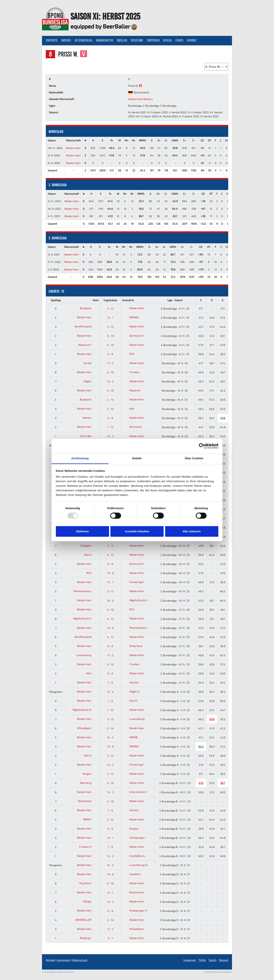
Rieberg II (89, 938)
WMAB (130, 737)
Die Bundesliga (83, 40)
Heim (96, 300)
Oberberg (89, 783)
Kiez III (130, 701)
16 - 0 (110, 601)
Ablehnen (82, 531)
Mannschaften (104, 40)
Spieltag (56, 300)
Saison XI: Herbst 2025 (105, 16)
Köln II (91, 755)
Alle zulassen (192, 531)
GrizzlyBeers (133, 856)
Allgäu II (131, 691)
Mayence (131, 390)
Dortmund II (133, 336)
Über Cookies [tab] (194, 458)
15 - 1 (110, 318)
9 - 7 (110, 893)
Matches (66, 40)
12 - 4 (110, 692)
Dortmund (132, 427)
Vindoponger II (135, 910)
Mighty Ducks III (85, 710)
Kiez (128, 408)
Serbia (90, 363)
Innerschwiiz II (135, 792)
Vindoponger (134, 838)
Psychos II (88, 883)
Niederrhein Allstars (141, 99)
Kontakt (192, 40)
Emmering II (133, 582)
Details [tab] (137, 458)
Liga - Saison (175, 300)
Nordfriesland (86, 326)
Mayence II (88, 345)
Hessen (90, 418)
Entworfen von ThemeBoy (218, 972)
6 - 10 (110, 336)
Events (179, 40)
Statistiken (153, 40)
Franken (131, 372)
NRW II (90, 819)
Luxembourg (87, 655)
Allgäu (90, 381)
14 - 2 (110, 381)
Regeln (167, 40)
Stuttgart (89, 546)
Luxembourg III (135, 865)
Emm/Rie (89, 436)
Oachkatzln (88, 801)
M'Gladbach (87, 728)
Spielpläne (137, 40)
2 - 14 (110, 400)
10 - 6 (110, 573)
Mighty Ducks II (135, 600)
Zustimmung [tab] (80, 458)
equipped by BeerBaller (104, 26)
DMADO (130, 317)
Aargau (90, 774)
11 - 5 (110, 363)
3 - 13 (110, 308)
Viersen (130, 682)
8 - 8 (110, 354)
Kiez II (91, 555)
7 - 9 (110, 683)
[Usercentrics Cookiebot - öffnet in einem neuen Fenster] (202, 446)
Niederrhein (73, 148)
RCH (128, 354)
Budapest (89, 308)
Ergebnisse (110, 300)
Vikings (90, 901)
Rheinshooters (86, 591)
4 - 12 (110, 555)
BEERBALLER (86, 920)
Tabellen (122, 40)
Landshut (131, 874)
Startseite (52, 40)
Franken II (88, 847)
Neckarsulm (133, 892)
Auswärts (128, 300)
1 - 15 (110, 427)
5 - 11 (110, 546)
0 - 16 (110, 390)
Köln (92, 673)
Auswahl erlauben (137, 531)
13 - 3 (110, 436)
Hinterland (132, 646)
